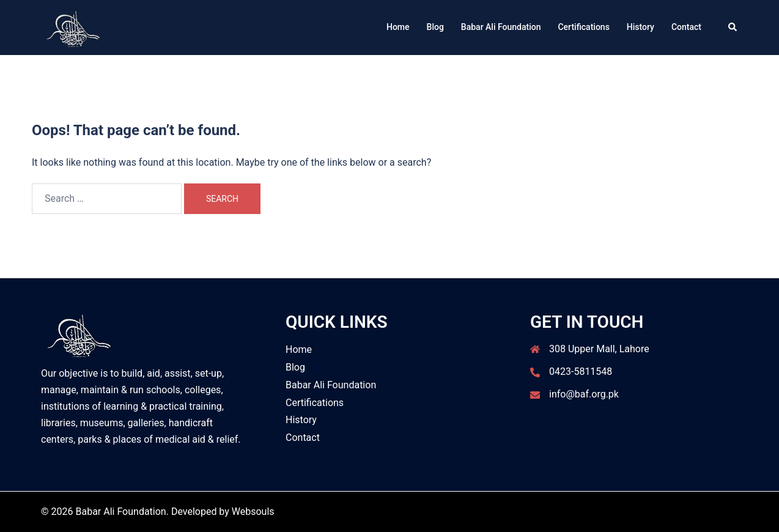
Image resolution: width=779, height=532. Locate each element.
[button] (733, 28)
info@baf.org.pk (584, 394)
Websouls (253, 512)
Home (398, 27)
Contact (686, 27)
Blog (435, 27)
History (641, 27)
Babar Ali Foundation (501, 27)
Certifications (583, 27)
